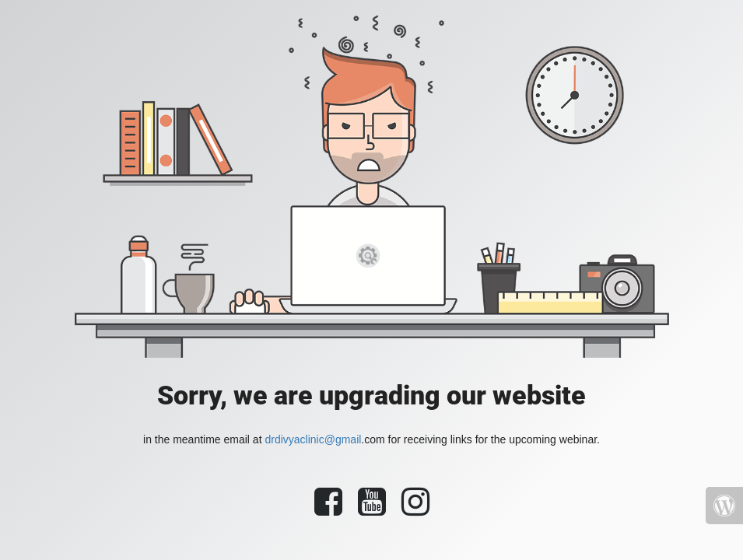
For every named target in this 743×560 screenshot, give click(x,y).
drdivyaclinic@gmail (313, 439)
